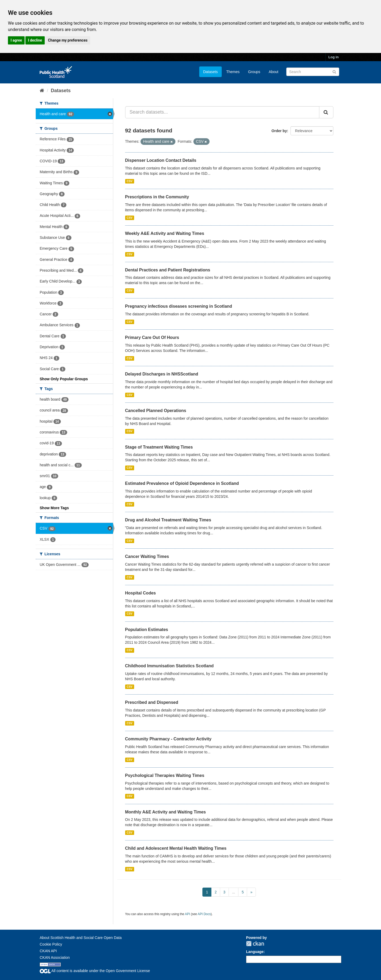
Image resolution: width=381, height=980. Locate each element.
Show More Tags (54, 508)
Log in (334, 57)
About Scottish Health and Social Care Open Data (81, 938)
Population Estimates (147, 630)
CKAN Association (55, 957)
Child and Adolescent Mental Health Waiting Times (176, 848)
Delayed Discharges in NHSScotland (162, 374)
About (273, 72)
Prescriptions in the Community (157, 197)
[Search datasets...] (222, 112)
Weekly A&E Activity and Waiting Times (165, 233)
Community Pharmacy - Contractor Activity (168, 739)
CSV (130, 181)
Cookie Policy (51, 944)
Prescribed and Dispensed (152, 702)
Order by (279, 131)
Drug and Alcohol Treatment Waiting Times (168, 520)
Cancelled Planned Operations (156, 411)
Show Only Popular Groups (64, 379)
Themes (233, 72)
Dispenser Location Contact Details (161, 160)
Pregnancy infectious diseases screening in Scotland (179, 306)
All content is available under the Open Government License (95, 971)
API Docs (204, 914)
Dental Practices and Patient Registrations (168, 270)
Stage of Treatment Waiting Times (159, 447)
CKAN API (48, 951)
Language (255, 952)
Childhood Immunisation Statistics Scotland (169, 666)
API (187, 914)
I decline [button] (35, 40)
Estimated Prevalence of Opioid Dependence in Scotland (182, 483)
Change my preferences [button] (68, 40)
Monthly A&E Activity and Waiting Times (166, 812)
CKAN (255, 944)
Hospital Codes (140, 593)
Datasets (210, 72)
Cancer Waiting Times (147, 556)
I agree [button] (16, 40)
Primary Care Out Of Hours (152, 337)
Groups (254, 72)
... (234, 892)
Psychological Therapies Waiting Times (165, 775)
